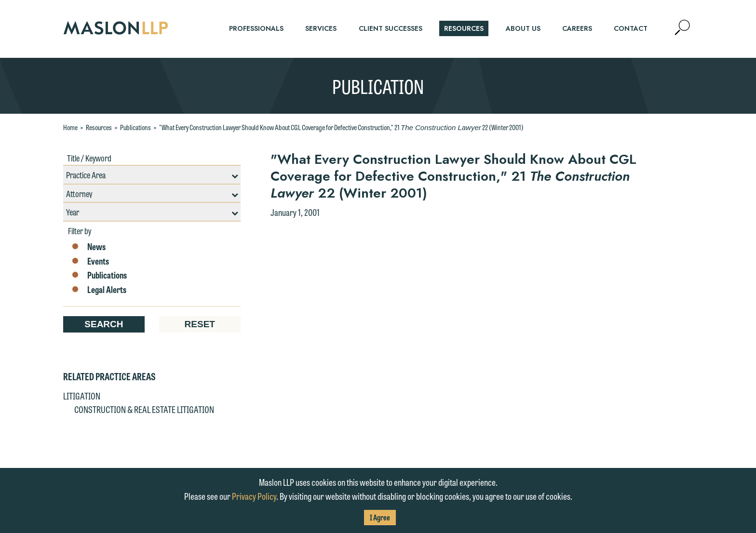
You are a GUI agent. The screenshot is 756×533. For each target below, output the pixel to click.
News (88, 247)
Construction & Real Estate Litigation (144, 409)
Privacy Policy (254, 496)
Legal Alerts (98, 290)
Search (104, 324)
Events (90, 261)
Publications (135, 127)
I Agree (380, 517)
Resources (99, 127)
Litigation (82, 396)
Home (70, 127)
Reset (200, 324)
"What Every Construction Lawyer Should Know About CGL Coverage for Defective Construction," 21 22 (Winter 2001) (341, 127)
